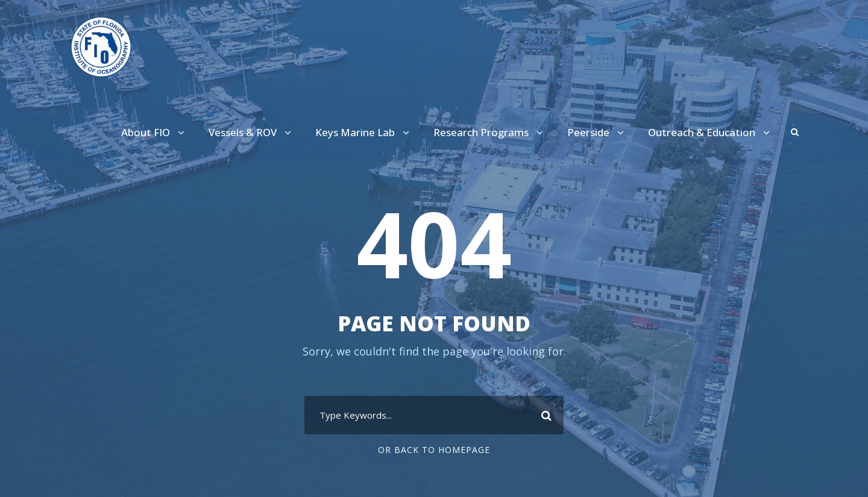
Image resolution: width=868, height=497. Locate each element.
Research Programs (492, 133)
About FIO (160, 133)
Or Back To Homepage (434, 450)
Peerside (596, 133)
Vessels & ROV (257, 133)
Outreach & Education (705, 133)
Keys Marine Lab (370, 133)
